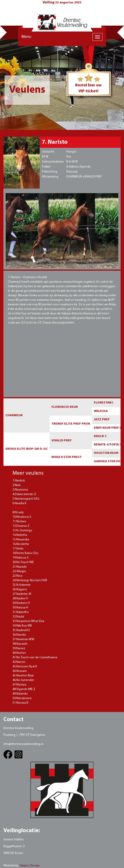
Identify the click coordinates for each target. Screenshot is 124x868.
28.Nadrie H (20, 599)
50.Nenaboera (22, 698)
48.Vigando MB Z (24, 689)
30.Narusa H (20, 608)
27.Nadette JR (22, 594)
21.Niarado (20, 567)
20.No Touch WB (23, 562)
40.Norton (19, 653)
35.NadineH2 (21, 630)
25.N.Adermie (22, 585)
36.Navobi (19, 635)
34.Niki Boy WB (22, 626)
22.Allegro (19, 571)
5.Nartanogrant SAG (26, 499)
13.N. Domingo (22, 531)
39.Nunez (19, 648)
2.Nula (17, 485)
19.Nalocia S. (21, 558)
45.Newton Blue (23, 676)
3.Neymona (20, 490)
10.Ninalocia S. (22, 517)
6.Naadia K (19, 503)
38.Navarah (20, 644)
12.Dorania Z (21, 526)
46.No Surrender (23, 680)
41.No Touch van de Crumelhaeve (35, 658)
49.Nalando (20, 694)
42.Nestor (19, 662)
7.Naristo (20, 508)
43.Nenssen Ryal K (25, 667)
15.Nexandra (21, 540)
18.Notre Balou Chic (26, 553)
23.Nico (17, 576)
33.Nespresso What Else (28, 621)
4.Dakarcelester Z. (25, 494)
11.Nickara (19, 522)
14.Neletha (20, 535)
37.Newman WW (23, 639)
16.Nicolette (21, 544)
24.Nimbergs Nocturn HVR (30, 580)
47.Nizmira (19, 685)
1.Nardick (19, 481)
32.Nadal (18, 617)
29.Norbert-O (21, 603)
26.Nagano (20, 590)
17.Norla (18, 549)
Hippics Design (30, 866)
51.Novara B (20, 703)
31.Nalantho (21, 612)
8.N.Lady (18, 512)
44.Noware (20, 671)
